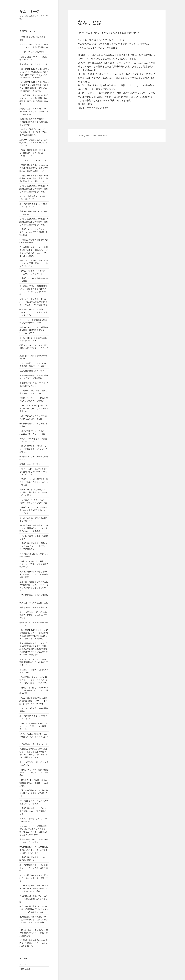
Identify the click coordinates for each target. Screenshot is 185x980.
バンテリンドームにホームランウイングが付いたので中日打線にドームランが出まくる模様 (34, 888)
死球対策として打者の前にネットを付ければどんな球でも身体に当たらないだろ (34, 111)
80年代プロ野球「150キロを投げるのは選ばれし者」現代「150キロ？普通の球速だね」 (33, 132)
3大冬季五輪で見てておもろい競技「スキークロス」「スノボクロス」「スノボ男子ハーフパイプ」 (34, 680)
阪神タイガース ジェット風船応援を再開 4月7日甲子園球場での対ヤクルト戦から (34, 330)
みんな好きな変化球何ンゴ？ (32, 371)
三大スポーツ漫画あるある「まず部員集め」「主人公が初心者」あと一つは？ (34, 143)
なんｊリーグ (29, 12)
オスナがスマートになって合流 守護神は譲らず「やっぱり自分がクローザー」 (34, 662)
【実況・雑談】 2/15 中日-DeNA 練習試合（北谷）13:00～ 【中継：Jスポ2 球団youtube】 (34, 701)
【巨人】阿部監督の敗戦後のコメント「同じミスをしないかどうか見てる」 (34, 449)
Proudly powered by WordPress (92, 136)
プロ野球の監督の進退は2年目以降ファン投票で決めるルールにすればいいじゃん (34, 943)
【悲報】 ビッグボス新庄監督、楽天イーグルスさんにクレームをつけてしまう (34, 482)
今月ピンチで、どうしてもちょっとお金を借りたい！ (113, 33)
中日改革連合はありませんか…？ (34, 744)
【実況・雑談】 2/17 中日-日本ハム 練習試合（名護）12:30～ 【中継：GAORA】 (33, 153)
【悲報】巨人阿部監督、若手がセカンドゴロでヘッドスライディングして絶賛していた (34, 546)
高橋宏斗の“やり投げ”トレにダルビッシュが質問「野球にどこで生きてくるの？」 (34, 263)
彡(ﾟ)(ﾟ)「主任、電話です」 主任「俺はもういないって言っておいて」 (34, 737)
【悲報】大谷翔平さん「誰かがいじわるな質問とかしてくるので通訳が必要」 (34, 690)
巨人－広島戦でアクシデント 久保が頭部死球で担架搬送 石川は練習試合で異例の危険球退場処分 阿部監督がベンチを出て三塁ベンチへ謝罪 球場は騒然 (35, 649)
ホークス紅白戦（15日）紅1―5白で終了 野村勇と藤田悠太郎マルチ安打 (34, 615)
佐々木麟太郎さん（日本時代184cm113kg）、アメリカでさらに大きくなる (34, 312)
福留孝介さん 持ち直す (30, 464)
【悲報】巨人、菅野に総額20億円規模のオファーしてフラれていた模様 (34, 772)
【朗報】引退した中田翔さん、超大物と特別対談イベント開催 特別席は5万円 (34, 933)
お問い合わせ (25, 969)
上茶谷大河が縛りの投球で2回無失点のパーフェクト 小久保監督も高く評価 (34, 574)
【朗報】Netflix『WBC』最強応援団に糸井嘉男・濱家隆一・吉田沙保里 (34, 783)
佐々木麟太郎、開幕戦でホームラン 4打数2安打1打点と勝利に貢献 (34, 899)
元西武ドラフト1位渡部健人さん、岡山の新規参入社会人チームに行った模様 (34, 492)
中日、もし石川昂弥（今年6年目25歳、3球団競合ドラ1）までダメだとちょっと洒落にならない (34, 909)
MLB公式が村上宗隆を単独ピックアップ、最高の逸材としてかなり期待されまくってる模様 (34, 528)
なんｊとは (24, 964)
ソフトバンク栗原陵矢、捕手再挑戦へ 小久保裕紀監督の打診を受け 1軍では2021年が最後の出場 (34, 302)
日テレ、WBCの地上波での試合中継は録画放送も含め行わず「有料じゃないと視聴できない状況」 (34, 189)
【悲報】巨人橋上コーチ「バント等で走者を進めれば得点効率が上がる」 (34, 811)
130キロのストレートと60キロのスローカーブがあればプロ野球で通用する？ (34, 408)
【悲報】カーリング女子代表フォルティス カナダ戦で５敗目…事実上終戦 (34, 232)
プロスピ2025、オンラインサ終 (33, 160)
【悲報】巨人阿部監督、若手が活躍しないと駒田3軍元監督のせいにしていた (34, 510)
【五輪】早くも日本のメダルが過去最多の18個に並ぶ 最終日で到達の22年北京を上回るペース (34, 168)
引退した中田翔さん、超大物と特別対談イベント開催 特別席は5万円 (34, 793)
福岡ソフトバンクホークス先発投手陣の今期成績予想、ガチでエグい (34, 348)
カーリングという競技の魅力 (32, 52)
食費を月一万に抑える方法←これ (34, 603)
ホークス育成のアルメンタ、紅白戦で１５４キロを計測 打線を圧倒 (34, 868)
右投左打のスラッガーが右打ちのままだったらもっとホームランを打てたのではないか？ (34, 850)
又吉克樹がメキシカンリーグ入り (34, 64)
